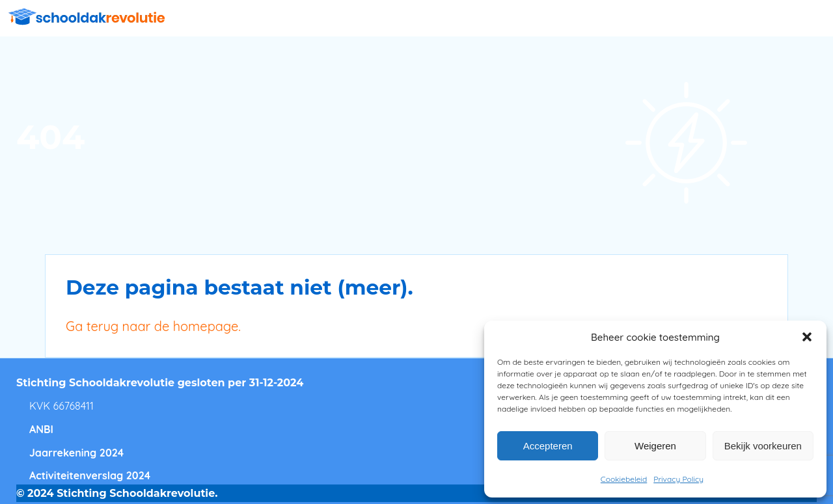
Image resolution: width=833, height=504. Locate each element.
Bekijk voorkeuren (763, 446)
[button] (807, 337)
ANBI (41, 429)
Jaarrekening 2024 (76, 453)
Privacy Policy (678, 479)
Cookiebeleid (624, 479)
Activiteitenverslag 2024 (90, 475)
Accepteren (548, 446)
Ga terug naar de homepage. (153, 326)
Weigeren (655, 446)
